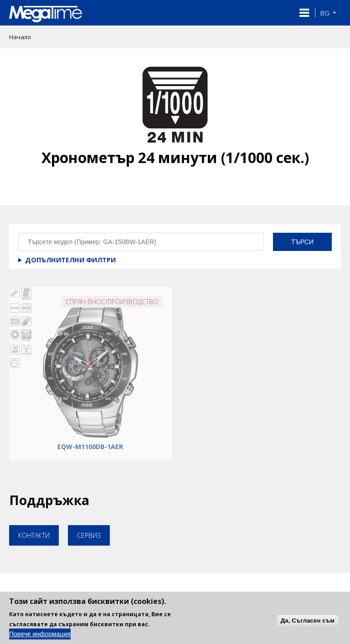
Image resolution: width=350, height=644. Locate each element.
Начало (20, 37)
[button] (304, 13)
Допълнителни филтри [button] (70, 260)
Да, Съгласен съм (308, 626)
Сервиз (89, 535)
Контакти (34, 535)
